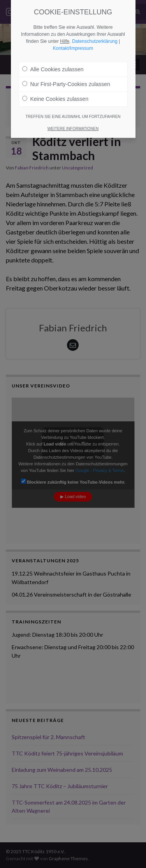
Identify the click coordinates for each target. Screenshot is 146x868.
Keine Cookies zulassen (55, 99)
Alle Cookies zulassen (53, 69)
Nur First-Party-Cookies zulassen (66, 84)
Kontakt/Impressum (73, 48)
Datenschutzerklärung (95, 41)
